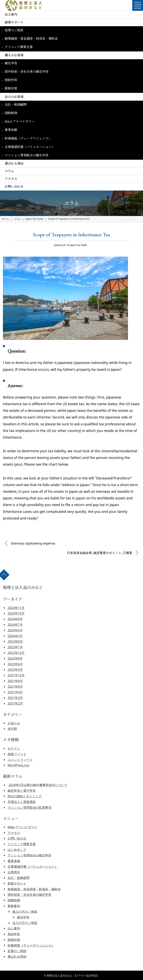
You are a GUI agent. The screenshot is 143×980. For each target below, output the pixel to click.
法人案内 (11, 15)
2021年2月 (15, 703)
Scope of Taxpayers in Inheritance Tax (69, 219)
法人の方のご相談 (25, 923)
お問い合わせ (14, 187)
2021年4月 (15, 692)
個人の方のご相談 (25, 912)
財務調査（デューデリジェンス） (28, 138)
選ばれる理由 (14, 163)
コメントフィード (20, 760)
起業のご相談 (14, 30)
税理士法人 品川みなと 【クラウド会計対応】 (73, 976)
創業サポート (14, 22)
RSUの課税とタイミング (25, 796)
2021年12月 (16, 675)
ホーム (5, 219)
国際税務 (11, 113)
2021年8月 (15, 687)
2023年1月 (15, 647)
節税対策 (11, 88)
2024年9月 (15, 619)
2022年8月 (15, 658)
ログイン (14, 748)
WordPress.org (18, 765)
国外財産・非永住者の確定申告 (27, 72)
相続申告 (11, 80)
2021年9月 (15, 681)
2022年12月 (16, 653)
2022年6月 (15, 664)
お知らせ (14, 723)
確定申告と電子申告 (22, 791)
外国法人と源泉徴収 (22, 802)
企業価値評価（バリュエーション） (30, 147)
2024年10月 (16, 613)
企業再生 (14, 872)
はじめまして (17, 850)
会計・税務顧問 (16, 105)
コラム (9, 171)
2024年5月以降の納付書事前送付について (38, 785)
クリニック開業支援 (19, 47)
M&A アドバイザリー (20, 121)
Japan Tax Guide (34, 219)
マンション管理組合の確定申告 (27, 155)
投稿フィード (17, 754)
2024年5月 (15, 630)
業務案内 (14, 906)
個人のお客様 (14, 55)
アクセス (11, 179)
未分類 (12, 729)
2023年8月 (15, 641)
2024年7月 (15, 625)
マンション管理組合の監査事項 (29, 807)
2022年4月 (15, 670)
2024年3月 (15, 636)
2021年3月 (15, 698)
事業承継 (11, 130)
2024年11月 (16, 608)
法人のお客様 (14, 97)
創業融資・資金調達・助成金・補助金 (31, 39)
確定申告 (11, 63)
